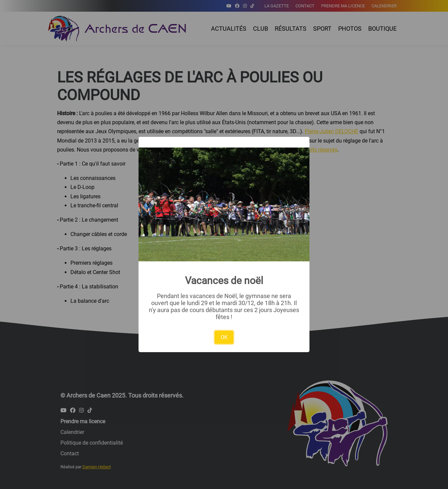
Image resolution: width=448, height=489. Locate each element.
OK (224, 337)
